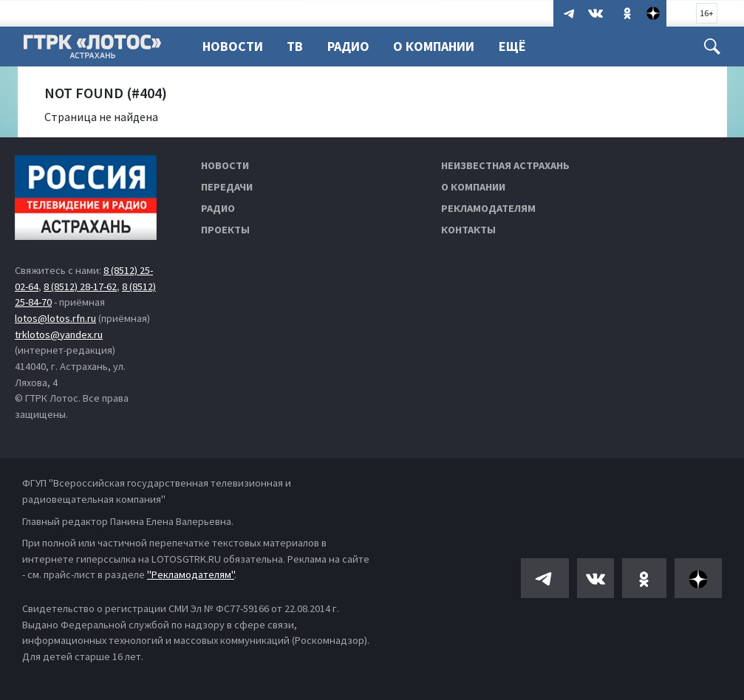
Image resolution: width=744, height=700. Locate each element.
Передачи (227, 187)
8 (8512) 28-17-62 (80, 286)
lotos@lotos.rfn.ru (55, 318)
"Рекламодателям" (191, 574)
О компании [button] (440, 46)
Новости (233, 46)
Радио (353, 46)
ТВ (297, 46)
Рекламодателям (488, 208)
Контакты (468, 230)
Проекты (225, 230)
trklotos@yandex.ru (59, 334)
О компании (473, 187)
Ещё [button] (521, 46)
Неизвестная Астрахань (505, 165)
